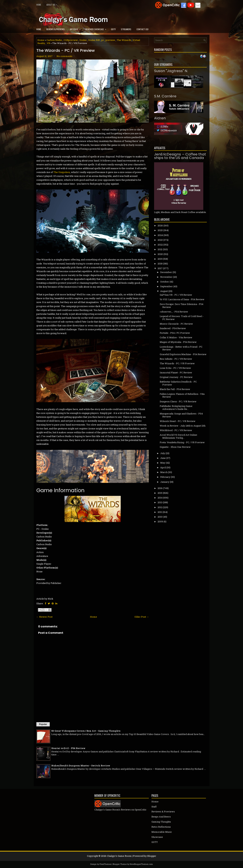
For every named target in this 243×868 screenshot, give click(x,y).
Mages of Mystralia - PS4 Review (178, 342)
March (164, 472)
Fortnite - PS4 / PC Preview (175, 333)
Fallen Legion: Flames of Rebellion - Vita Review (182, 395)
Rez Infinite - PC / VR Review (176, 359)
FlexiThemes (105, 864)
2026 (160, 225)
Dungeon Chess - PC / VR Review (178, 401)
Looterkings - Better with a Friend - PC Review (181, 348)
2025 (160, 230)
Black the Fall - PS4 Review (175, 389)
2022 (160, 245)
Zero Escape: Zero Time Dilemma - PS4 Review (182, 306)
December (166, 272)
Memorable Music (162, 832)
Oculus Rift (94, 40)
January (165, 482)
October (165, 282)
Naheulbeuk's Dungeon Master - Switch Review (81, 766)
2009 (160, 521)
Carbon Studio (54, 40)
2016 (160, 488)
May (163, 463)
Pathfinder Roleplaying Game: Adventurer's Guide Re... (176, 408)
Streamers (126, 29)
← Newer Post (44, 617)
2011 (160, 512)
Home (39, 5)
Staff (154, 807)
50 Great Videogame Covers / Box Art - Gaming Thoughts (86, 731)
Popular (43, 724)
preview (110, 40)
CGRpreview (71, 40)
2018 (160, 264)
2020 (160, 254)
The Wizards (124, 40)
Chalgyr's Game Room (119, 856)
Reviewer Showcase (97, 28)
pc (103, 40)
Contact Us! (142, 29)
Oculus (83, 40)
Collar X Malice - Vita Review (176, 337)
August (164, 291)
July (163, 453)
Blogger (152, 856)
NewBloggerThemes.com (141, 864)
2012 (160, 507)
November (166, 277)
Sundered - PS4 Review (173, 328)
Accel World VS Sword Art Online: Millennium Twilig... (179, 436)
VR (48, 43)
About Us (53, 4)
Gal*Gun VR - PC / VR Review (176, 295)
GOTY (113, 29)
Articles (76, 28)
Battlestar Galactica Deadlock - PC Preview (178, 383)
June (163, 458)
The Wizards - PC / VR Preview (66, 51)
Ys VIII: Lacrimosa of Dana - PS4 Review (182, 299)
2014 (160, 498)
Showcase (157, 837)
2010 (160, 517)
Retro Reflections (161, 827)
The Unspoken (62, 172)
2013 (160, 502)
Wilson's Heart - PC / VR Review (178, 421)
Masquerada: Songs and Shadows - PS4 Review (181, 415)
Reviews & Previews (56, 29)
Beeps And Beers (161, 817)
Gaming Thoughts (161, 822)
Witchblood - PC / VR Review (176, 430)
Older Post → (142, 617)
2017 (160, 268)
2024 (160, 235)
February (165, 477)
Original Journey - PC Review (176, 377)
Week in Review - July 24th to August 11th (183, 426)
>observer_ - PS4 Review (174, 312)
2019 (160, 259)
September (166, 286)
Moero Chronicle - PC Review (176, 324)
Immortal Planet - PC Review (176, 373)
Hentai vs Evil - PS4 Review (68, 748)
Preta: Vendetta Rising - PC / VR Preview (182, 442)
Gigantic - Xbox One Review (175, 447)
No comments (64, 56)
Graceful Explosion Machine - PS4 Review (183, 354)
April (163, 467)
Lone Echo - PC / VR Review (175, 368)
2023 (160, 240)
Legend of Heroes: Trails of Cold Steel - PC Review (182, 318)
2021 (160, 249)
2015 (160, 493)
